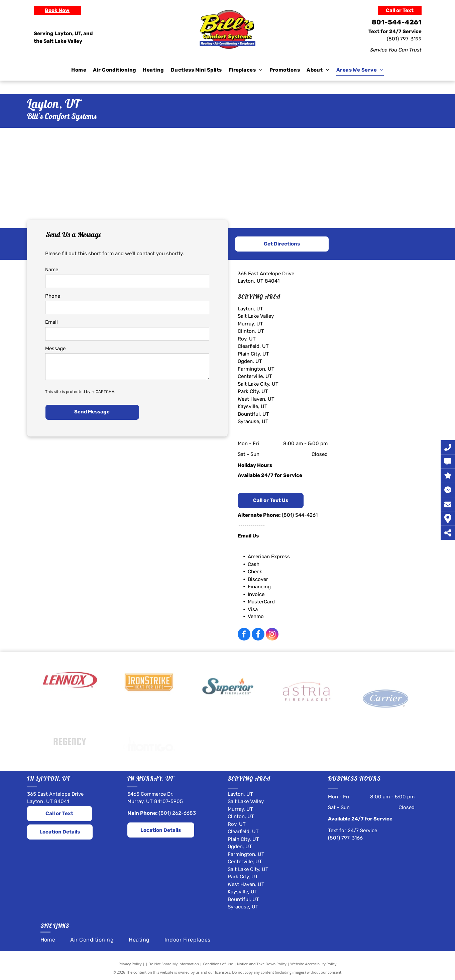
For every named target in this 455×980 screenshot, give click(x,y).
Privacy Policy (130, 964)
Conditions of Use (218, 964)
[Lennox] (70, 703)
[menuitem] (79, 70)
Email (51, 322)
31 (413, 39)
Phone (53, 296)
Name (52, 270)
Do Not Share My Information (174, 964)
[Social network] (258, 635)
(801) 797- (399, 39)
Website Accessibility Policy (313, 964)
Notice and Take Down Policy (262, 964)
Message (55, 349)
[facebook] (244, 635)
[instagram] (272, 635)
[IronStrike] (149, 709)
